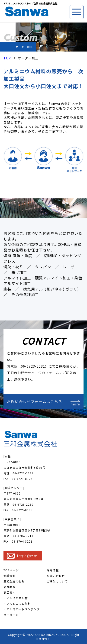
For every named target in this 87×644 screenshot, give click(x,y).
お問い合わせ (56, 576)
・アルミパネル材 (16, 598)
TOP (7, 58)
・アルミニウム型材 (17, 604)
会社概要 (10, 587)
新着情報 (10, 576)
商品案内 (10, 592)
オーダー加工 (13, 615)
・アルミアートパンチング (22, 609)
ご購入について (57, 581)
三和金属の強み (14, 581)
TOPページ (11, 570)
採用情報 (53, 570)
